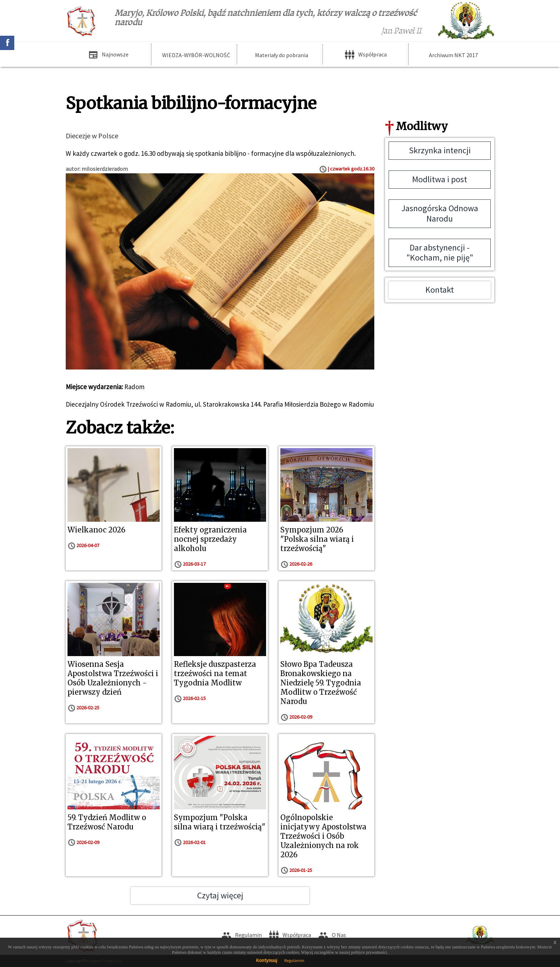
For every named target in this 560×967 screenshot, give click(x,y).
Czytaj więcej (220, 895)
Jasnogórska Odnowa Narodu (440, 213)
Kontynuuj (267, 960)
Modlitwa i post (440, 179)
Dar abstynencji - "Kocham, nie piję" (440, 253)
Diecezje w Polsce (92, 136)
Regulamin (294, 960)
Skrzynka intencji (440, 150)
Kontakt (440, 290)
